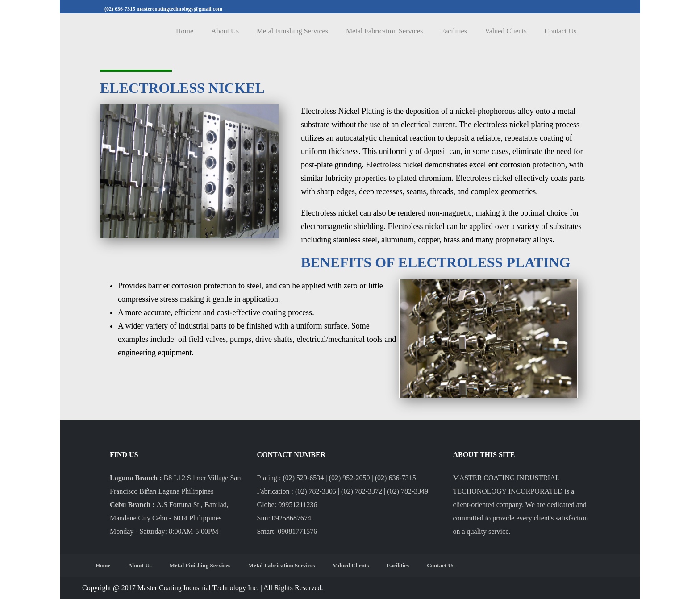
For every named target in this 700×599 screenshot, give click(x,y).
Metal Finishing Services (292, 31)
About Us (225, 31)
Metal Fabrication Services (384, 31)
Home (185, 31)
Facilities (454, 31)
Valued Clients (506, 31)
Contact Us (561, 31)
